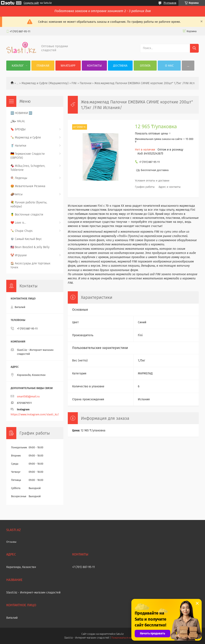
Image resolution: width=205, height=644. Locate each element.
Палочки (86, 83)
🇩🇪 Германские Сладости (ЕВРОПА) (28, 156)
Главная (43, 66)
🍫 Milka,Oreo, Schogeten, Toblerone (28, 168)
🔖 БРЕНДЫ (18, 129)
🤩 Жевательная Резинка (28, 186)
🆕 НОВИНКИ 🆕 (21, 113)
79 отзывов (170, 3)
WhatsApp (68, 66)
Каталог (18, 66)
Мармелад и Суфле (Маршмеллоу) (45, 83)
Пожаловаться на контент (126, 638)
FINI (74, 83)
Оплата (145, 66)
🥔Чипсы (17, 194)
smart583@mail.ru (28, 396)
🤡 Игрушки (19, 255)
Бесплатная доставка (155, 170)
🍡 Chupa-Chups (22, 231)
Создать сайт (31, 3)
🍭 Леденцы (19, 178)
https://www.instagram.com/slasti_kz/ (35, 414)
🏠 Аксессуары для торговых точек (30, 265)
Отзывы (11, 542)
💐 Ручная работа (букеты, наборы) (29, 204)
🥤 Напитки (18, 146)
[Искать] (194, 48)
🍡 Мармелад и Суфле (26, 138)
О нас (169, 66)
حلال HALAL (18, 121)
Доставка (120, 66)
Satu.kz (120, 634)
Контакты (94, 66)
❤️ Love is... (18, 223)
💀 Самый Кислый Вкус (26, 239)
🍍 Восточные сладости (27, 215)
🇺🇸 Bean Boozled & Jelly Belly (30, 247)
